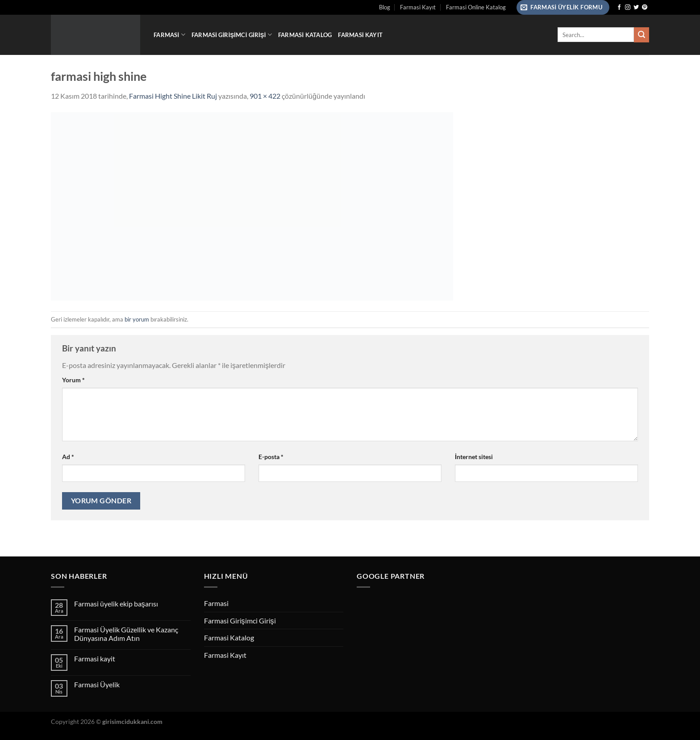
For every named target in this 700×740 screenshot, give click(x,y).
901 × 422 (265, 96)
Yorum (73, 380)
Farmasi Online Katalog (476, 7)
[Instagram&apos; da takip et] (628, 8)
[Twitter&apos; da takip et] (636, 8)
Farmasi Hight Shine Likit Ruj (173, 96)
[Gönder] (642, 35)
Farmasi (169, 35)
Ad (68, 457)
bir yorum (137, 319)
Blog (385, 7)
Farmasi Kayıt (418, 7)
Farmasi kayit (95, 658)
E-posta (271, 457)
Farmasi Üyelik (97, 684)
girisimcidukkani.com (132, 721)
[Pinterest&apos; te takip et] (645, 8)
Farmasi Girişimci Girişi (232, 35)
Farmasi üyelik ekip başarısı (116, 604)
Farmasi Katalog (305, 35)
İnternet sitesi (474, 457)
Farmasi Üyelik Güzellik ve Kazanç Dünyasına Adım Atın (126, 634)
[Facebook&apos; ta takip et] (619, 8)
